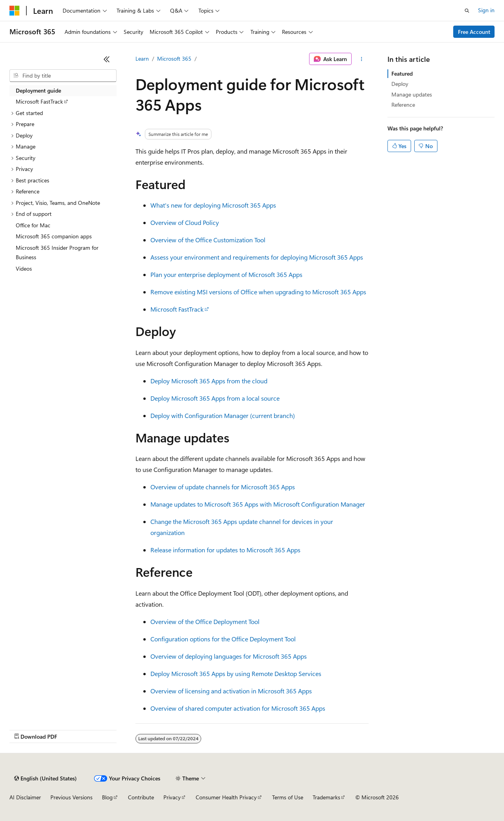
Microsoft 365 (174, 59)
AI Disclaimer (25, 797)
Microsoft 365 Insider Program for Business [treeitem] (57, 253)
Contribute (141, 797)
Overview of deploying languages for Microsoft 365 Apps (229, 656)
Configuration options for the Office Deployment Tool (223, 639)
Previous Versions (71, 797)
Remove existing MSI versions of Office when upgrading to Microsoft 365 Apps (258, 292)
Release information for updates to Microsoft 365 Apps (225, 550)
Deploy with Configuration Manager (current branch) (223, 415)
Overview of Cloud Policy (185, 222)
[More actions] (362, 59)
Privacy (172, 797)
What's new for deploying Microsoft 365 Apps (213, 205)
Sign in (486, 10)
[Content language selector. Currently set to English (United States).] (45, 778)
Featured (402, 73)
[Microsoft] (15, 11)
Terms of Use (288, 797)
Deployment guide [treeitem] (38, 90)
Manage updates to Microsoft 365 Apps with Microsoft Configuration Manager (258, 504)
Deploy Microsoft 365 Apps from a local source (215, 398)
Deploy (400, 84)
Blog (107, 797)
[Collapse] (107, 59)
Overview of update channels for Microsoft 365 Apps (223, 487)
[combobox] (63, 76)
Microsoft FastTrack (177, 309)
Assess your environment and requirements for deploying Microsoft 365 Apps (257, 257)
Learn (142, 59)
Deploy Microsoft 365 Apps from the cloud (209, 381)
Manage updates (412, 94)
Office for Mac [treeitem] (33, 225)
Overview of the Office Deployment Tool (205, 621)
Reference (403, 105)
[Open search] (467, 11)
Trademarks (326, 797)
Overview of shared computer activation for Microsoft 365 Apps (238, 708)
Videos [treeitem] (24, 268)
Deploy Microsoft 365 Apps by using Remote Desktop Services (236, 673)
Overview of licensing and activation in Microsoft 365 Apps (231, 691)
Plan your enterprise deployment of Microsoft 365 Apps (226, 274)
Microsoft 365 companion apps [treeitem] (54, 236)
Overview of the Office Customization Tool (208, 240)
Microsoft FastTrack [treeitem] (39, 101)
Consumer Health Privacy (226, 797)
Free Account (474, 32)
